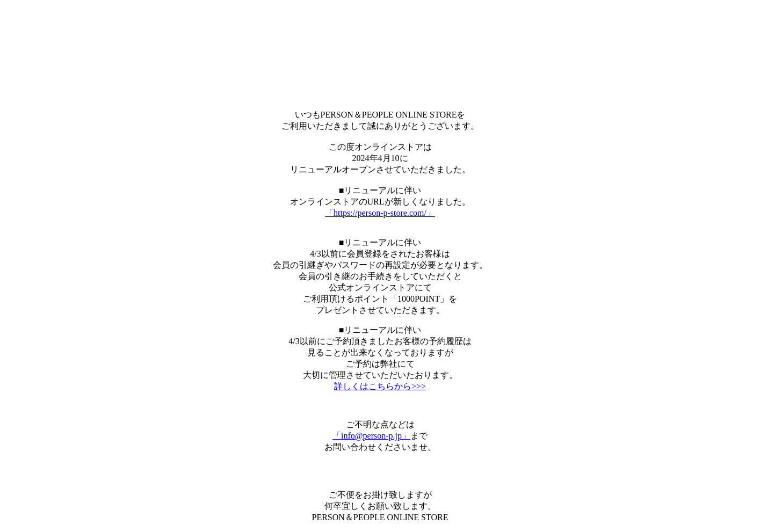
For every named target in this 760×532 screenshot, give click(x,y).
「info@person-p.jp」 (371, 436)
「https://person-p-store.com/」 (380, 213)
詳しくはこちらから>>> (380, 386)
